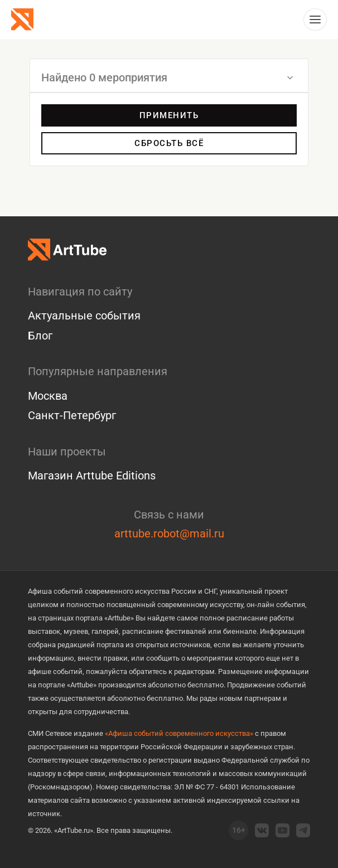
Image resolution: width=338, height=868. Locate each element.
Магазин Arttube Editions (92, 476)
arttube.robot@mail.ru (169, 534)
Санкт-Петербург (72, 415)
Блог (40, 336)
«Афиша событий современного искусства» (179, 733)
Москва (48, 396)
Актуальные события (84, 316)
